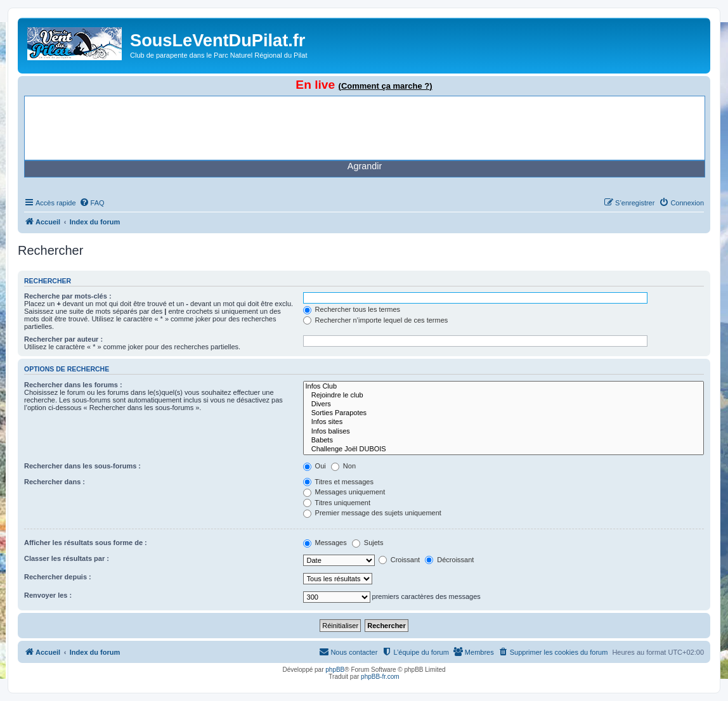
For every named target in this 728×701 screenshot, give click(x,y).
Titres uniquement (337, 503)
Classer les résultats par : (67, 558)
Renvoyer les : (48, 595)
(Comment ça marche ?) (386, 86)
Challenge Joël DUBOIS (504, 449)
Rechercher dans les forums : (73, 385)
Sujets (368, 543)
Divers (504, 404)
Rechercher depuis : (58, 577)
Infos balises (504, 432)
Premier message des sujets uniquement (372, 513)
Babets (504, 441)
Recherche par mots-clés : (68, 296)
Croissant (400, 560)
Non (343, 466)
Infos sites (504, 422)
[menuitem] (92, 203)
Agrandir (365, 166)
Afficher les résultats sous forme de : (86, 543)
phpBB (335, 670)
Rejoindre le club (504, 396)
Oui (315, 466)
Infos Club (504, 387)
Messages (325, 543)
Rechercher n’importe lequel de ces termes (376, 320)
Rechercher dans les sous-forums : (82, 466)
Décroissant (449, 560)
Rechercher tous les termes (352, 309)
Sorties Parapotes (504, 413)
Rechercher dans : (55, 482)
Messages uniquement (344, 492)
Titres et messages (338, 482)
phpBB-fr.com (380, 677)
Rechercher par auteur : (63, 339)
